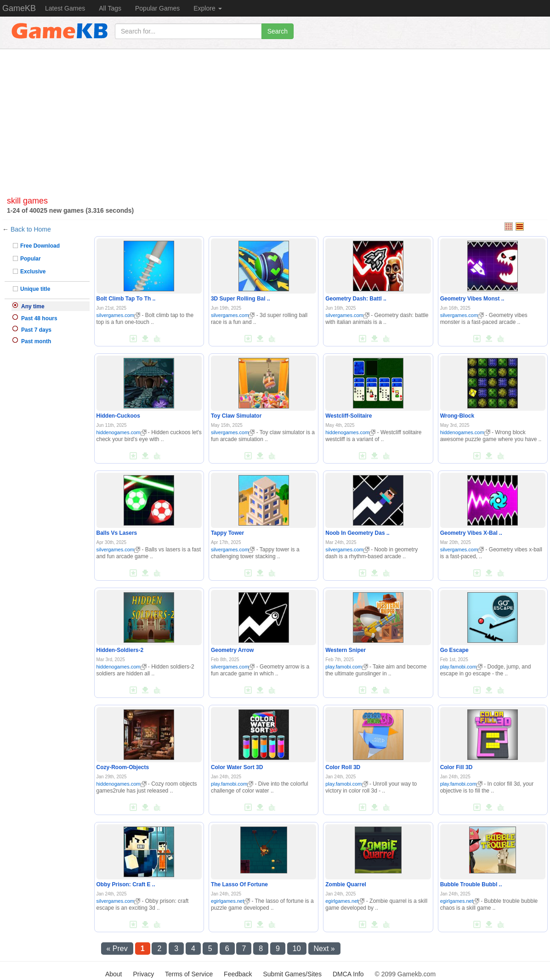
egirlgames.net (230, 901)
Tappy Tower (227, 533)
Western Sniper (346, 650)
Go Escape (454, 650)
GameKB (19, 8)
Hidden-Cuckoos (118, 416)
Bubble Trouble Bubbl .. (471, 884)
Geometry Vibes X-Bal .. (471, 533)
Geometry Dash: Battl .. (356, 299)
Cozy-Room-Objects (123, 767)
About (114, 974)
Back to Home (31, 229)
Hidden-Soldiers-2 (120, 650)
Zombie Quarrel (346, 884)
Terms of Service (189, 974)
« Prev (117, 949)
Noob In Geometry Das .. (357, 533)
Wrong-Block (457, 416)
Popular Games (157, 8)
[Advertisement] (275, 114)
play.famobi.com (346, 667)
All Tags (110, 8)
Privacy (143, 974)
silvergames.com (119, 315)
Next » (324, 949)
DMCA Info (348, 974)
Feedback (238, 974)
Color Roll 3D (343, 767)
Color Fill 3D (456, 767)
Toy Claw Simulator (236, 416)
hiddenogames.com (122, 432)
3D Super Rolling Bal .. (241, 299)
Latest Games (65, 8)
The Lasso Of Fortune (239, 884)
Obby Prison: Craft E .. (126, 884)
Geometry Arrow (232, 650)
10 (297, 949)
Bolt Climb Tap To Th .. (126, 299)
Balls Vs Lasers (117, 533)
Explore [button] (207, 8)
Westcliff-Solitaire (349, 416)
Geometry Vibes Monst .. (472, 299)
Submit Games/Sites (292, 974)
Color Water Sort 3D (237, 767)
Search (278, 31)
